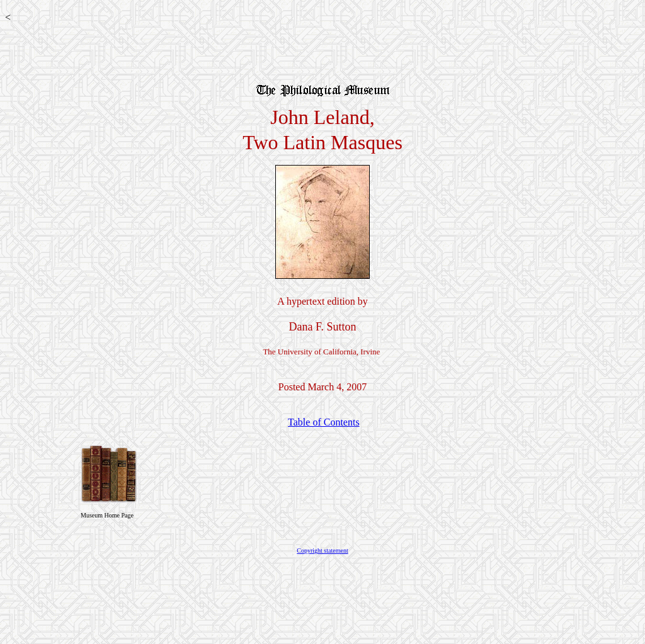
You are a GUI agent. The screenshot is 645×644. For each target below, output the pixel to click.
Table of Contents (324, 422)
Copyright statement (322, 551)
